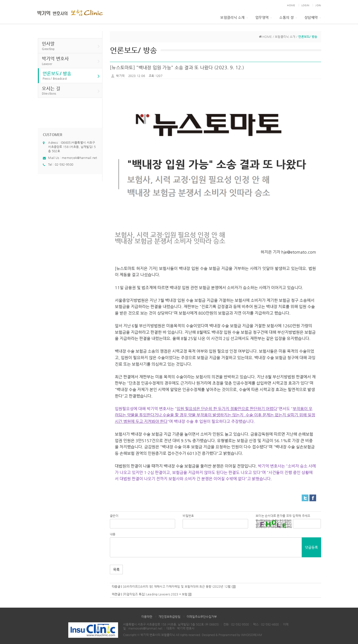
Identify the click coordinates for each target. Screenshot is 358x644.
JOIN (318, 5)
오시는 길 (71, 91)
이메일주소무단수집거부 (202, 617)
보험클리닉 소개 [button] (234, 17)
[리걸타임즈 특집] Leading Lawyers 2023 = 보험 (155, 594)
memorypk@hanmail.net (79, 158)
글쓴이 (114, 516)
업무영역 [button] (264, 17)
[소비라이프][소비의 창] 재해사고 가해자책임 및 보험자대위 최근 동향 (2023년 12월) (177, 586)
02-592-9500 (64, 164)
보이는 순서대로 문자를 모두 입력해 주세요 (283, 516)
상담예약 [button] (313, 17)
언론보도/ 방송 (71, 76)
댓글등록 (311, 547)
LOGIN (305, 5)
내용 (113, 534)
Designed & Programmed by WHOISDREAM (232, 635)
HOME (291, 5)
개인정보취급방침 (169, 617)
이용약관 (147, 617)
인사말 (71, 46)
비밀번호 (188, 516)
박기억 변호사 (71, 61)
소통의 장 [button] (288, 17)
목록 (116, 570)
